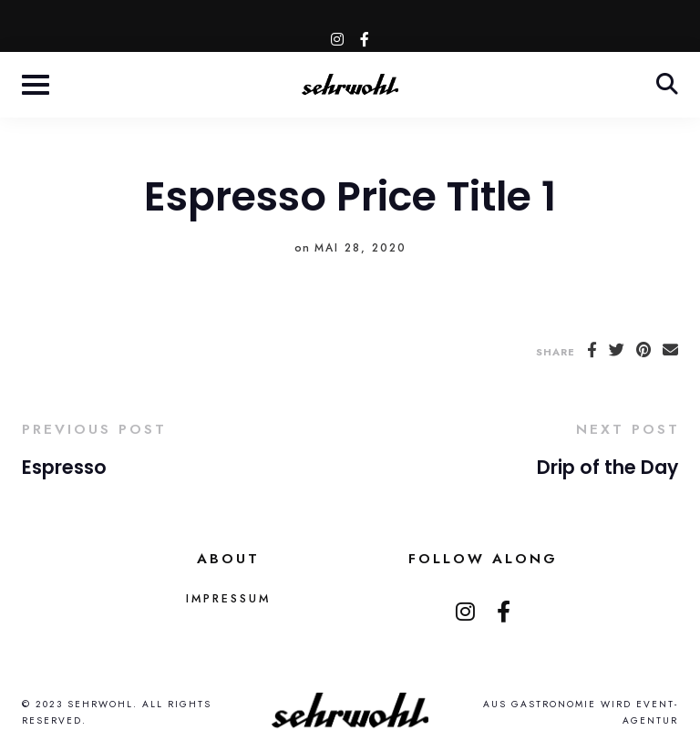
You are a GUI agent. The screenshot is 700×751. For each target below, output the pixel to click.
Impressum (228, 599)
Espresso (64, 468)
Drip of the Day (607, 468)
